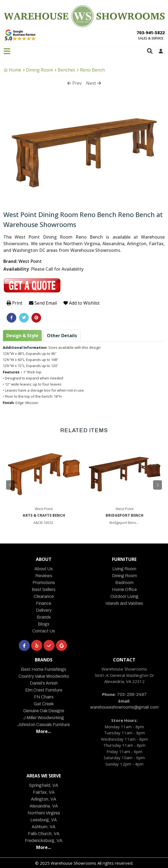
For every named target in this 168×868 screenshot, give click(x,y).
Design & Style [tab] (22, 336)
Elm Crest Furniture (44, 690)
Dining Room (39, 70)
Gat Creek (44, 704)
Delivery (44, 610)
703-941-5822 (151, 33)
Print (14, 303)
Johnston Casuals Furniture (44, 725)
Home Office (124, 589)
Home (12, 70)
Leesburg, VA (44, 820)
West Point (30, 261)
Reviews (44, 576)
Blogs (44, 624)
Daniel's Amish (44, 683)
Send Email (43, 303)
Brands (44, 617)
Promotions (44, 583)
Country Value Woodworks (44, 676)
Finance (44, 603)
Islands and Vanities (124, 603)
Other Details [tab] (62, 336)
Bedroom (124, 583)
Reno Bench (92, 70)
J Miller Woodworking (44, 718)
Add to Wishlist (82, 303)
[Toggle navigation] (7, 51)
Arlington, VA (44, 799)
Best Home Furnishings (44, 669)
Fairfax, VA (44, 792)
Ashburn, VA (44, 827)
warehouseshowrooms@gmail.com (124, 707)
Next (94, 83)
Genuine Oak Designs (44, 711)
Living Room (124, 569)
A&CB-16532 (43, 523)
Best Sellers (44, 589)
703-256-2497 (132, 694)
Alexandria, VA (44, 806)
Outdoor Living (124, 596)
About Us (44, 569)
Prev (74, 83)
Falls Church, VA (44, 834)
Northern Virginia (44, 813)
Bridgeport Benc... (124, 523)
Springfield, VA (44, 785)
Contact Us (44, 631)
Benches (66, 70)
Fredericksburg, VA (44, 841)
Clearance (44, 596)
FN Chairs (44, 697)
